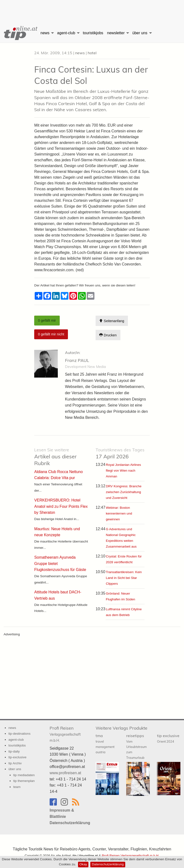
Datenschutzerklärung (108, 864)
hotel (92, 53)
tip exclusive (168, 738)
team (17, 787)
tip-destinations (19, 734)
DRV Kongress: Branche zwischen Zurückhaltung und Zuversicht (124, 492)
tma (105, 744)
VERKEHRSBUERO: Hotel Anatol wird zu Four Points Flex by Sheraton (61, 506)
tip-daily (14, 751)
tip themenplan (24, 781)
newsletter (116, 33)
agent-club (66, 33)
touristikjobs (93, 33)
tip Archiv (15, 763)
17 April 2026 (120, 453)
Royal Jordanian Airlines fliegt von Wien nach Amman (123, 471)
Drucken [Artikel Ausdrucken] (108, 335)
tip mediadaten (24, 775)
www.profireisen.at (65, 773)
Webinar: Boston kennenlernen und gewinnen (119, 513)
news (45, 33)
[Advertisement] (92, 8)
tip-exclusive (17, 757)
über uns (140, 33)
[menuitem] (19, 33)
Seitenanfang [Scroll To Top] (112, 321)
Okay (83, 864)
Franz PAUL (77, 360)
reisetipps (136, 746)
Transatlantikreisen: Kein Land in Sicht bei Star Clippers (124, 578)
